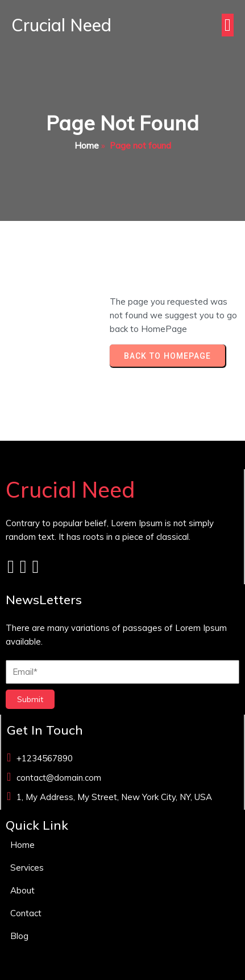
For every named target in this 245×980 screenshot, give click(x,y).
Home (87, 145)
